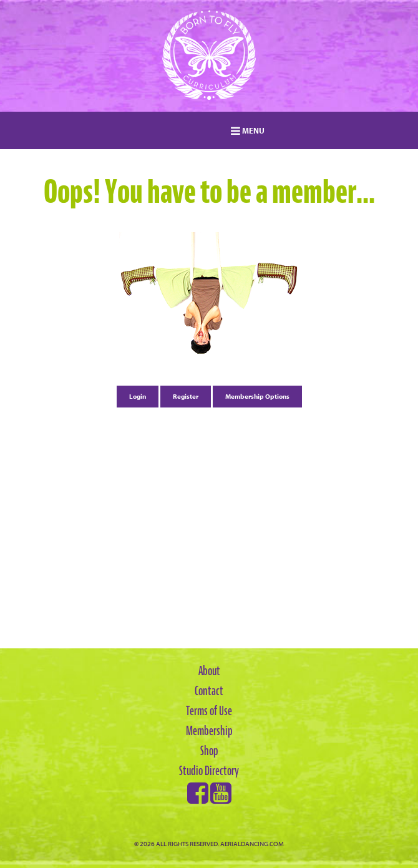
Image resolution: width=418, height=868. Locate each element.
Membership (209, 731)
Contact (209, 691)
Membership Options (257, 396)
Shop (209, 751)
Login (138, 396)
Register (186, 396)
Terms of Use (209, 711)
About (209, 671)
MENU (248, 130)
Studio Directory (209, 771)
